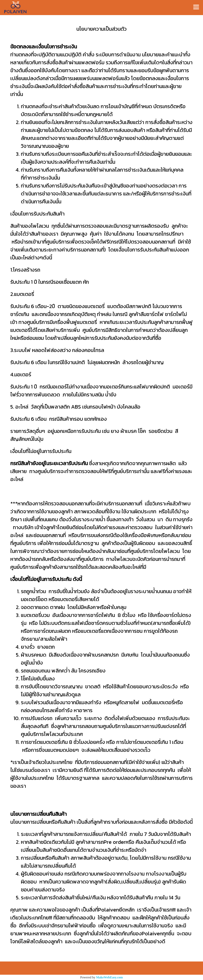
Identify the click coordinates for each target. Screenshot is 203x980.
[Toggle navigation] (196, 7)
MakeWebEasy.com (110, 977)
